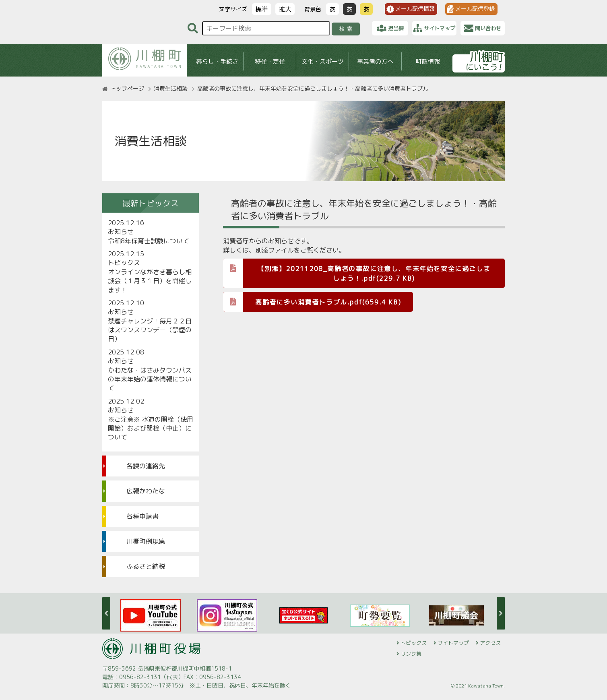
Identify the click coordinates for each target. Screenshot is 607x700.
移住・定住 (270, 61)
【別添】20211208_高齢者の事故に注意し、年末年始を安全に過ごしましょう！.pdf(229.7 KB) (357, 271)
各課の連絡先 (146, 466)
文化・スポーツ (323, 61)
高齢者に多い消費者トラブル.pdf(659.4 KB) (312, 301)
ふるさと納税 (146, 566)
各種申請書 (142, 516)
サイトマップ (453, 643)
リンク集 (411, 654)
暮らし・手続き (217, 61)
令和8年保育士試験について (149, 241)
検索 (347, 29)
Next (501, 613)
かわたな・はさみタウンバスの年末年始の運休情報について (150, 379)
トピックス (414, 643)
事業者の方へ (375, 61)
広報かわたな (146, 491)
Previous (106, 613)
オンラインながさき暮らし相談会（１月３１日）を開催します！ (150, 281)
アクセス (490, 643)
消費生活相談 (171, 88)
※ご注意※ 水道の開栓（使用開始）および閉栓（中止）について (151, 428)
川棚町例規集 (146, 541)
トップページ (127, 88)
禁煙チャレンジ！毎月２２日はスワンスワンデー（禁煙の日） (150, 330)
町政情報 (428, 61)
